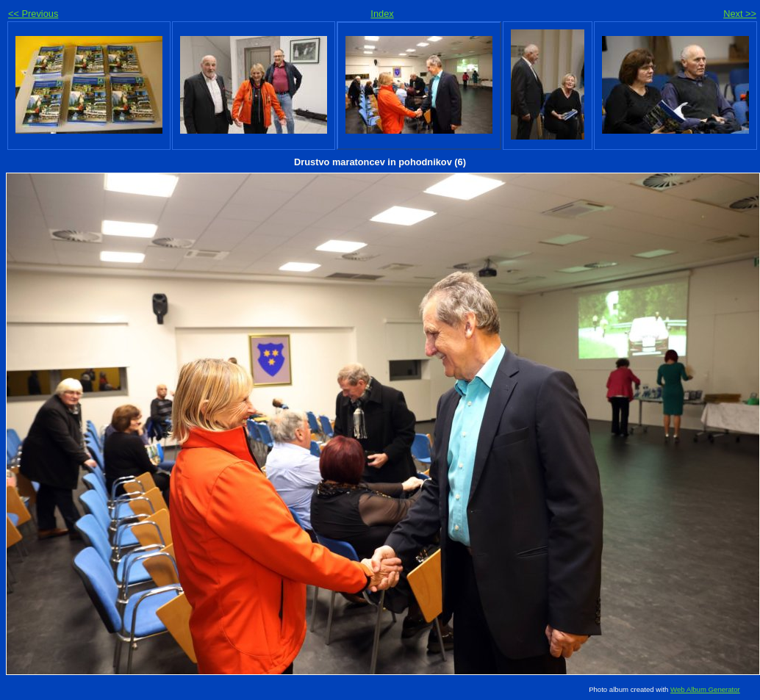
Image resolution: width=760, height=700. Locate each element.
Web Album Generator (705, 689)
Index (382, 14)
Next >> (740, 14)
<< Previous (33, 14)
